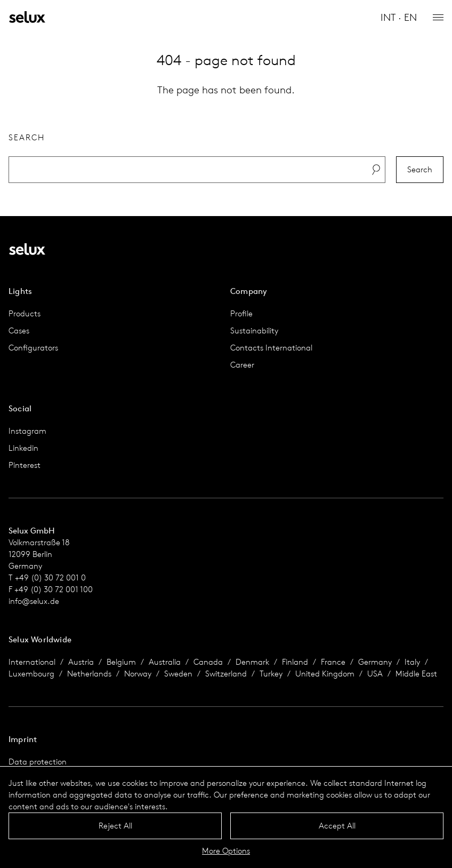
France (333, 662)
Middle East (416, 674)
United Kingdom (325, 674)
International (32, 662)
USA (375, 674)
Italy (412, 662)
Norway (138, 674)
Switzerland (226, 674)
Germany (375, 662)
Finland (295, 662)
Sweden (178, 674)
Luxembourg (31, 674)
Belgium (121, 662)
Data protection (38, 762)
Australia (165, 662)
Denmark (252, 662)
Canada (208, 662)
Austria (81, 662)
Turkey (271, 674)
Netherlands (89, 674)
